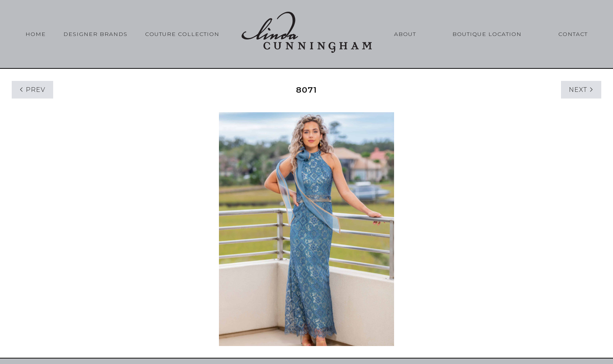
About (405, 34)
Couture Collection (182, 34)
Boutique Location (487, 34)
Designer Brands (95, 34)
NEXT (581, 90)
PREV (32, 90)
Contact (573, 34)
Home (36, 34)
